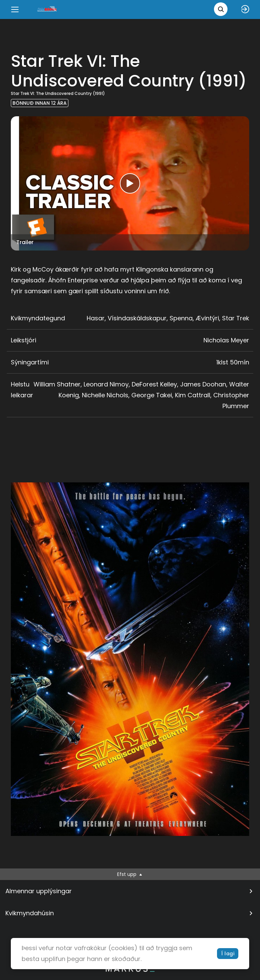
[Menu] (15, 9)
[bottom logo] (130, 970)
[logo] (47, 9)
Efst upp (130, 874)
